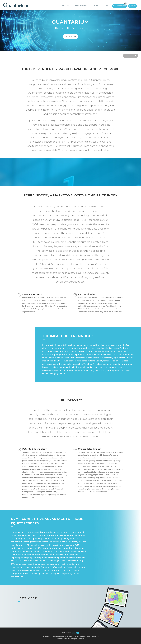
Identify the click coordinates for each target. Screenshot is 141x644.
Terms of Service (66, 636)
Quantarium (70, 23)
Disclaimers (78, 636)
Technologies (81, 6)
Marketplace (121, 6)
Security (56, 636)
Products (66, 6)
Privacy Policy (47, 636)
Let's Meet (70, 38)
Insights (95, 6)
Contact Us (95, 636)
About (105, 6)
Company (87, 636)
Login (134, 6)
